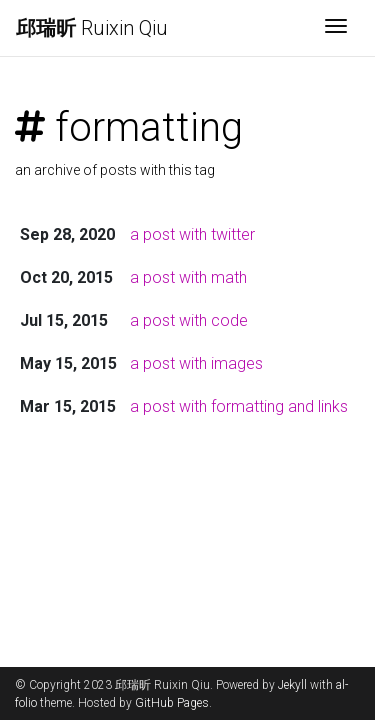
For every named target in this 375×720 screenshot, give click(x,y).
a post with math (188, 277)
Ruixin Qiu (92, 28)
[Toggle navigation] (336, 28)
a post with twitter (192, 234)
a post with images (196, 363)
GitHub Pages (172, 703)
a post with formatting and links (239, 406)
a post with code (189, 320)
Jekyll (292, 685)
